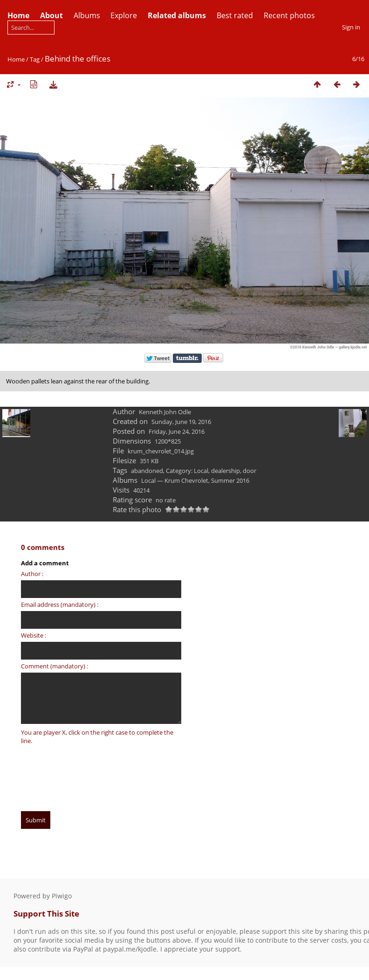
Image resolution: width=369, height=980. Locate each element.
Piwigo (62, 896)
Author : (32, 574)
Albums (87, 15)
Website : (34, 635)
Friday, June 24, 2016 (177, 431)
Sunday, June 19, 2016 (181, 422)
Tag (35, 59)
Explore (124, 15)
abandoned (147, 471)
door (249, 471)
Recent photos (289, 15)
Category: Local (187, 471)
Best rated (235, 15)
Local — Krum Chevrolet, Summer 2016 (195, 480)
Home (16, 59)
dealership (225, 471)
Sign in (351, 27)
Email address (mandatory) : (60, 605)
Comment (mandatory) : (55, 666)
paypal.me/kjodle (130, 949)
